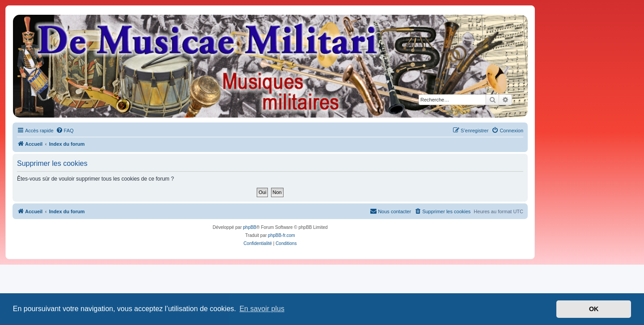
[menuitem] (65, 131)
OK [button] (594, 309)
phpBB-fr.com (282, 235)
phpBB (250, 227)
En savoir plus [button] (262, 309)
